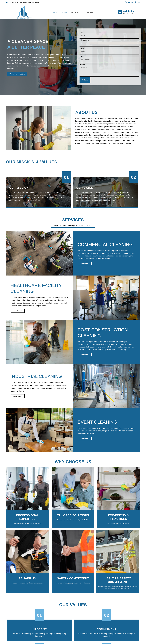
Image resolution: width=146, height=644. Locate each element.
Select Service (84, 40)
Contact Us (89, 12)
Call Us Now (129, 11)
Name (81, 32)
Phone (82, 48)
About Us (64, 12)
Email (81, 56)
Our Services (76, 12)
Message (82, 64)
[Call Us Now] (120, 12)
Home (55, 12)
